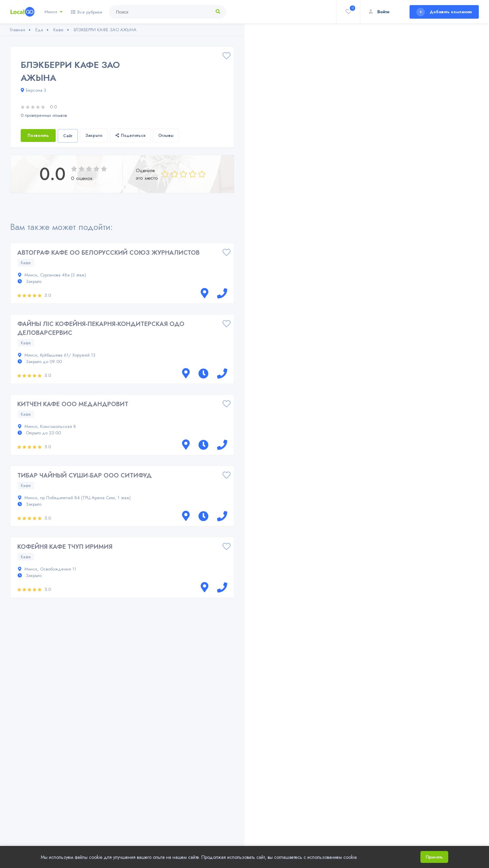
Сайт (68, 136)
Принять (434, 857)
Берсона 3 (33, 90)
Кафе (26, 263)
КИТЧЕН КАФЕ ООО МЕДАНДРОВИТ (73, 404)
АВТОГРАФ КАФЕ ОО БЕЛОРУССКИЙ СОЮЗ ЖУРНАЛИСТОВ (108, 253)
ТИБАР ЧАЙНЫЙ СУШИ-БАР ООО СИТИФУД (85, 475)
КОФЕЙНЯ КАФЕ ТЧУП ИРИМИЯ (65, 547)
